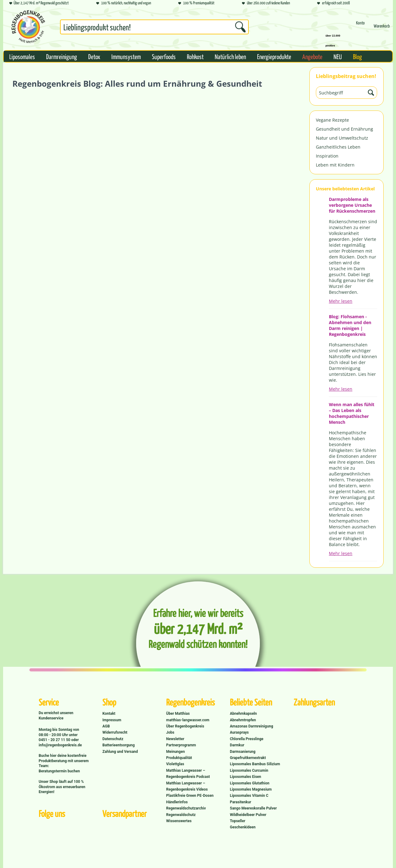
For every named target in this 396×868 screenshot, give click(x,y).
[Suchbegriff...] (154, 27)
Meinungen (175, 752)
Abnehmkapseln (243, 714)
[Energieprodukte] (274, 56)
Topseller (238, 821)
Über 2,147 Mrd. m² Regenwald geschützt (39, 3)
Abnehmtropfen (243, 720)
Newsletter (175, 739)
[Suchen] (240, 27)
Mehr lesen (341, 301)
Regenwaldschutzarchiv (186, 808)
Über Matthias (178, 714)
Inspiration (327, 156)
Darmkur (237, 745)
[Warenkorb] (382, 29)
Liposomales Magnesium (251, 789)
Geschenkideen (243, 827)
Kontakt (109, 714)
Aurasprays (239, 732)
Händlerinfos (177, 802)
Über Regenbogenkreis (185, 726)
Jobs (170, 732)
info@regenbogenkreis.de (60, 745)
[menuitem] (154, 28)
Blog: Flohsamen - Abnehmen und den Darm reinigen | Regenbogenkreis (350, 325)
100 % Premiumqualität (196, 3)
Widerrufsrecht (115, 732)
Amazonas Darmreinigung (252, 726)
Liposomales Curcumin (249, 770)
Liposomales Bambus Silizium (255, 764)
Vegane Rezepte (332, 120)
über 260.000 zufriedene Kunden (266, 3)
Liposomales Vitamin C (249, 796)
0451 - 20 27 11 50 (55, 740)
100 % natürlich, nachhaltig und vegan (124, 3)
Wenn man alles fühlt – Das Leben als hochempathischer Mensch (352, 413)
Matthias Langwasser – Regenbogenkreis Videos (187, 786)
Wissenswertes (179, 821)
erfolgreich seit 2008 (334, 3)
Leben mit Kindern (335, 165)
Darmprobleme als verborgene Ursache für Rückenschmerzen (352, 205)
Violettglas (175, 764)
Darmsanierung (243, 752)
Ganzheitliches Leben (338, 147)
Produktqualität (179, 758)
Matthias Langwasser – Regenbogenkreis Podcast (188, 774)
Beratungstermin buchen (59, 771)
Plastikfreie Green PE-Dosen (190, 796)
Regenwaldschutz (181, 815)
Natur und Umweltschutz (342, 138)
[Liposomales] (22, 56)
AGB (106, 726)
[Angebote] (312, 56)
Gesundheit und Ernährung (344, 129)
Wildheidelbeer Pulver (248, 815)
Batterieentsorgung (118, 745)
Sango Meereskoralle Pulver (253, 808)
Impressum (112, 720)
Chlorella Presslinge (247, 739)
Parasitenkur (241, 802)
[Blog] (357, 56)
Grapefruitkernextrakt (248, 758)
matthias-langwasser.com (188, 720)
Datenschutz (113, 739)
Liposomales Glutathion (250, 783)
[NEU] (338, 56)
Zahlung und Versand (120, 752)
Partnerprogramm (181, 745)
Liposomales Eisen (245, 777)
